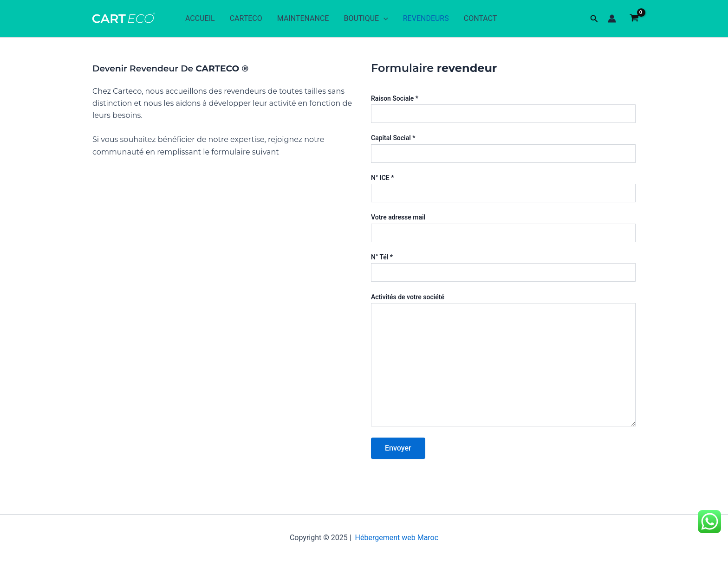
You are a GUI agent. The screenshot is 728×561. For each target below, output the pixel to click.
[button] (594, 19)
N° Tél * (503, 268)
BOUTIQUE (366, 19)
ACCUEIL (200, 18)
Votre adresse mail (503, 228)
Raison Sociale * (503, 109)
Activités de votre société (503, 361)
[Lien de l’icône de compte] (612, 19)
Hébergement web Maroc (397, 538)
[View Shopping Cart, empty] (634, 19)
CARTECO (246, 18)
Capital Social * (503, 148)
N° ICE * (503, 188)
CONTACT (481, 18)
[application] (383, 19)
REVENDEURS (426, 18)
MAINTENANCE (303, 18)
